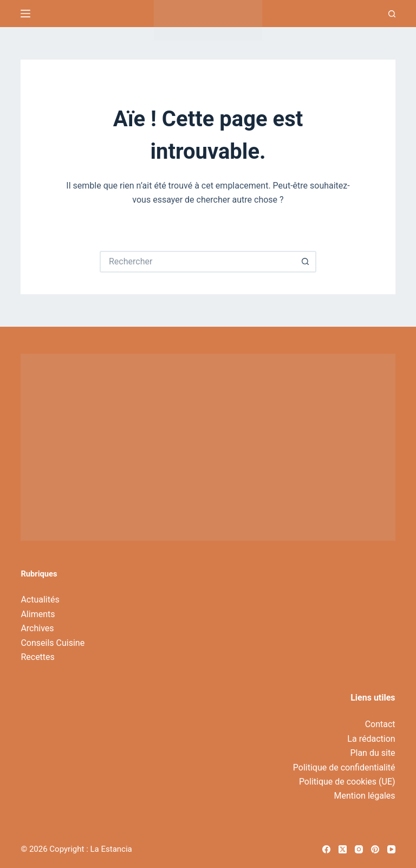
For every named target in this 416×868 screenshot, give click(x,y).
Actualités (40, 600)
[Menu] (25, 14)
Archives (37, 628)
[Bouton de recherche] (305, 262)
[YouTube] (391, 849)
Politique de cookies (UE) (347, 782)
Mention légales (365, 796)
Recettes (37, 657)
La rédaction (371, 739)
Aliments (38, 614)
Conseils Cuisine (53, 643)
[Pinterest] (375, 849)
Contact (380, 724)
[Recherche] (392, 14)
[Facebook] (326, 849)
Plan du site (372, 753)
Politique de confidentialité (344, 767)
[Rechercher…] (197, 262)
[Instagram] (359, 849)
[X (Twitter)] (343, 849)
